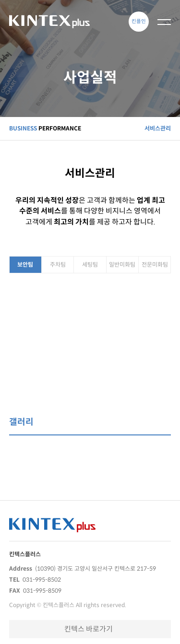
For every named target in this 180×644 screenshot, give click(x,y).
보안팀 (25, 264)
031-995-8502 (42, 580)
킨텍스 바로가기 (89, 629)
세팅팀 (90, 264)
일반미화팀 (122, 264)
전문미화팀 (155, 264)
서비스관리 (158, 128)
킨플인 (139, 21)
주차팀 (58, 264)
